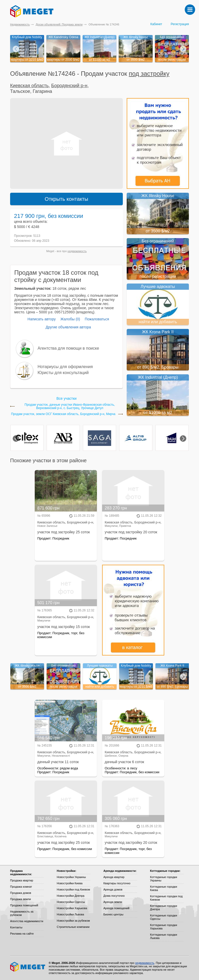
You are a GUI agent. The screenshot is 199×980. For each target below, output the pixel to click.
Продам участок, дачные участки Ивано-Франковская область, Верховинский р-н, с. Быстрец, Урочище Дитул (70, 406)
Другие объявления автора (68, 327)
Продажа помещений (24, 905)
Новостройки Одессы (71, 902)
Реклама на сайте (22, 934)
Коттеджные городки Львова (164, 936)
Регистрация (180, 24)
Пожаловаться (97, 319)
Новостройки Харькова (72, 908)
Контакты (16, 927)
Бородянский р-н (69, 86)
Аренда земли (113, 902)
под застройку (149, 74)
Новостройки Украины (71, 877)
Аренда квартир (114, 877)
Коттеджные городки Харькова (164, 927)
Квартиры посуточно (117, 883)
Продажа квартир (22, 880)
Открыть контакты (67, 199)
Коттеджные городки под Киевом (166, 898)
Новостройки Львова (70, 914)
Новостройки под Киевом (73, 889)
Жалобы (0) (70, 319)
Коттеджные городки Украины (164, 879)
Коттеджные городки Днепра (164, 907)
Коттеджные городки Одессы (164, 917)
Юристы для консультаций (63, 373)
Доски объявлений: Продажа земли (59, 24)
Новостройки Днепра (71, 896)
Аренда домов (113, 889)
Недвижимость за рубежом (22, 913)
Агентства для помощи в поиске (68, 348)
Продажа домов (21, 893)
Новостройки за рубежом (73, 921)
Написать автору (42, 319)
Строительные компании (73, 927)
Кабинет (156, 24)
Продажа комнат (21, 887)
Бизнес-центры (113, 914)
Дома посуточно (114, 896)
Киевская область (29, 86)
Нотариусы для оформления (65, 367)
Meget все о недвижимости (28, 967)
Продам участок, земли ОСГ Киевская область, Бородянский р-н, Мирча (63, 414)
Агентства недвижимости (27, 921)
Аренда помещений (116, 908)
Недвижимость (20, 24)
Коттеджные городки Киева (164, 888)
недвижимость (77, 251)
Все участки (66, 398)
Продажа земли (20, 899)
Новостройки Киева (70, 883)
